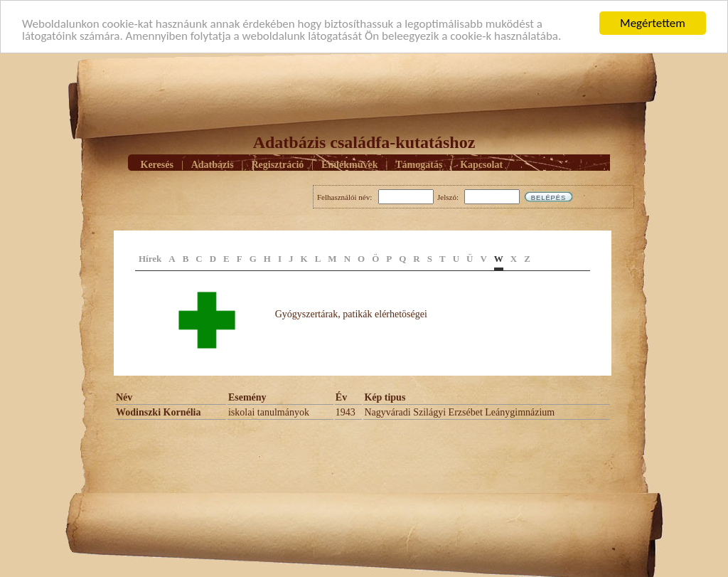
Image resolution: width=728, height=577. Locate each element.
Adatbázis (213, 164)
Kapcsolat (481, 164)
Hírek (150, 259)
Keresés (157, 164)
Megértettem (653, 23)
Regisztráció (277, 164)
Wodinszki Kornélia (158, 412)
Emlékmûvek (349, 164)
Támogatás (419, 164)
